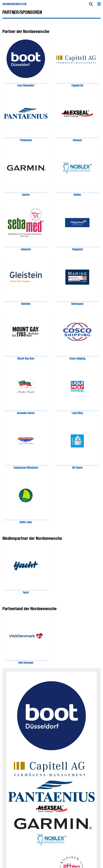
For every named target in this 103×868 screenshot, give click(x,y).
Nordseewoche (15, 4)
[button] (91, 4)
